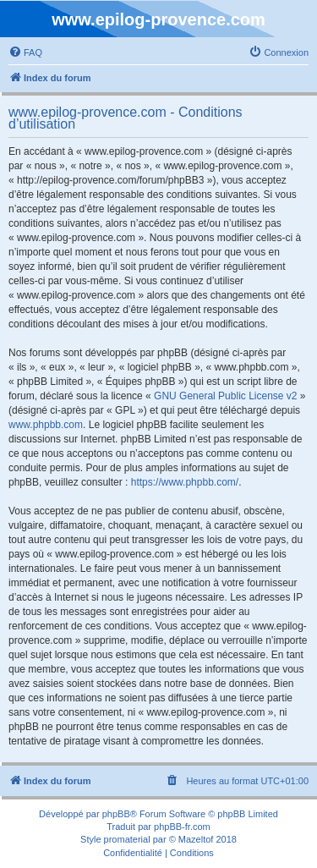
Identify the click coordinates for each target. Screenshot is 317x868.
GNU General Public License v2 (225, 396)
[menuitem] (25, 52)
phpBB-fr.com (182, 827)
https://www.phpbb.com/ (185, 482)
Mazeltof (196, 839)
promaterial (127, 839)
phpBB (116, 814)
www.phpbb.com (46, 425)
